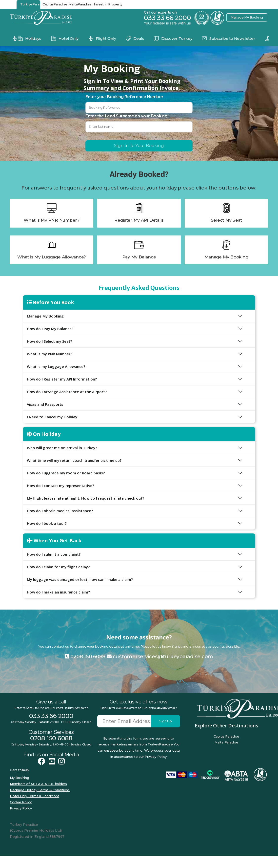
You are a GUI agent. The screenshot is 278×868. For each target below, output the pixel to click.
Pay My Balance (139, 257)
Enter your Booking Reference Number (124, 97)
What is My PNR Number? (52, 220)
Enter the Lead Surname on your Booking (126, 116)
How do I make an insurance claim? (58, 592)
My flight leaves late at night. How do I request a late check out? (86, 498)
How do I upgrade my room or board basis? (66, 473)
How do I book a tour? (47, 523)
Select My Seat (227, 220)
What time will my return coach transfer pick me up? (74, 460)
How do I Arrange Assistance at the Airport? (67, 392)
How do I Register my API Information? (62, 379)
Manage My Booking (246, 17)
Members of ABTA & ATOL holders (38, 784)
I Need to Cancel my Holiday (52, 417)
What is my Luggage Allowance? (56, 366)
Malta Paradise (226, 742)
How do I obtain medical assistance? (60, 511)
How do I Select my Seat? (50, 341)
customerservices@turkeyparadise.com (160, 656)
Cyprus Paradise (226, 736)
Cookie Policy (21, 802)
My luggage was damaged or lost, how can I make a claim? (80, 579)
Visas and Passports (45, 404)
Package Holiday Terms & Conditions (40, 790)
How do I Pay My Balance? (50, 329)
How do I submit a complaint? (54, 554)
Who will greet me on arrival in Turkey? (62, 448)
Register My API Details (139, 220)
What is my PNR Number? (50, 354)
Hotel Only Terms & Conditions (35, 796)
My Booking (20, 778)
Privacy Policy (21, 808)
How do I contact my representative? (60, 486)
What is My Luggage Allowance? (52, 257)
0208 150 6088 (85, 656)
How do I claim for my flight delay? (58, 567)
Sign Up (166, 721)
